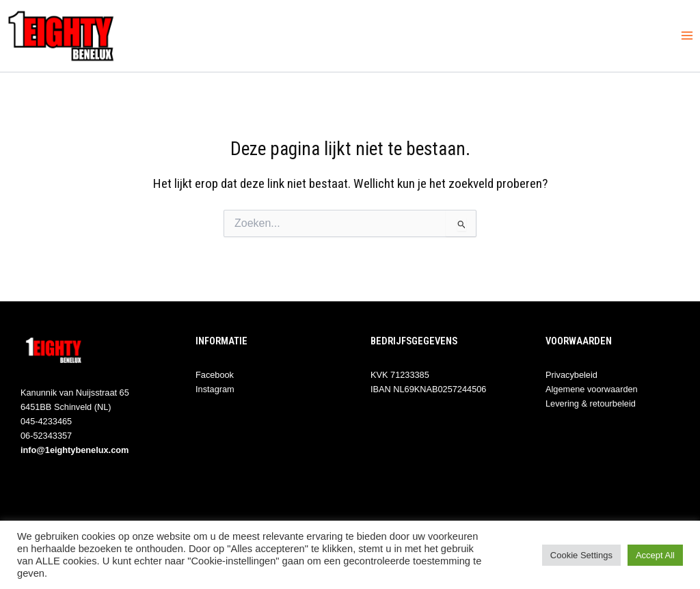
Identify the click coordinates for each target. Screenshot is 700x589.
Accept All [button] (655, 555)
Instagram (215, 389)
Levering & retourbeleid (591, 403)
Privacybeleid (571, 375)
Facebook (215, 375)
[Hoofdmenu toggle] (687, 36)
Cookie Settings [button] (581, 555)
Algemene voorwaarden (592, 389)
